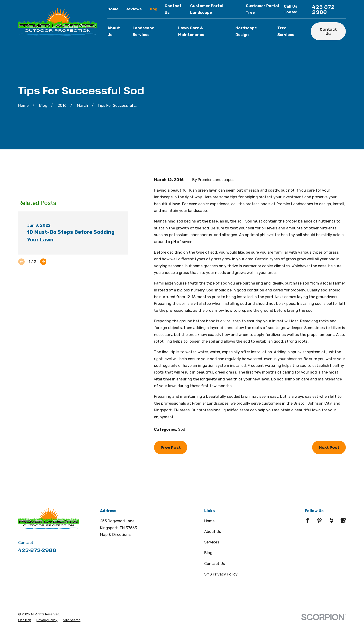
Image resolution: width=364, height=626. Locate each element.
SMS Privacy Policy (221, 574)
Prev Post (171, 447)
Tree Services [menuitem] (286, 31)
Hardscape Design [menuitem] (246, 31)
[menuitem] (25, 620)
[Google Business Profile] (343, 520)
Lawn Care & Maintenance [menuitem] (191, 31)
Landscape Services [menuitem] (143, 31)
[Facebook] (308, 520)
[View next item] (43, 262)
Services (212, 542)
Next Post (329, 447)
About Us (213, 531)
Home (113, 9)
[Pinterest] (320, 520)
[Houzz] (331, 520)
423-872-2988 (324, 9)
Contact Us (328, 31)
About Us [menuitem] (114, 31)
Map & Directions (115, 534)
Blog (153, 9)
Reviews (133, 9)
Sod (182, 429)
